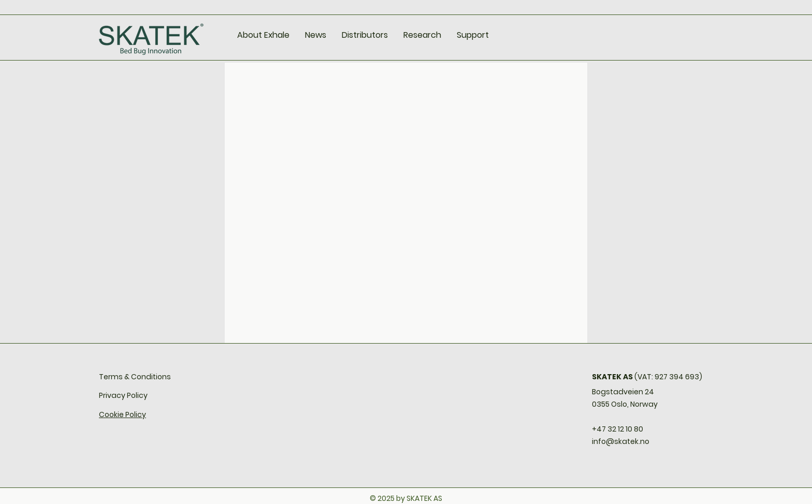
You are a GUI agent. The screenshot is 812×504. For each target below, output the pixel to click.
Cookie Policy (122, 414)
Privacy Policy (123, 395)
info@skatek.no (621, 441)
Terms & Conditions (135, 377)
